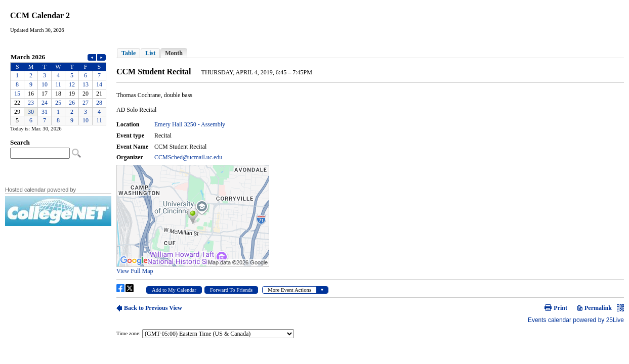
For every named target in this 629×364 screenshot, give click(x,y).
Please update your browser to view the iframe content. (58, 89)
